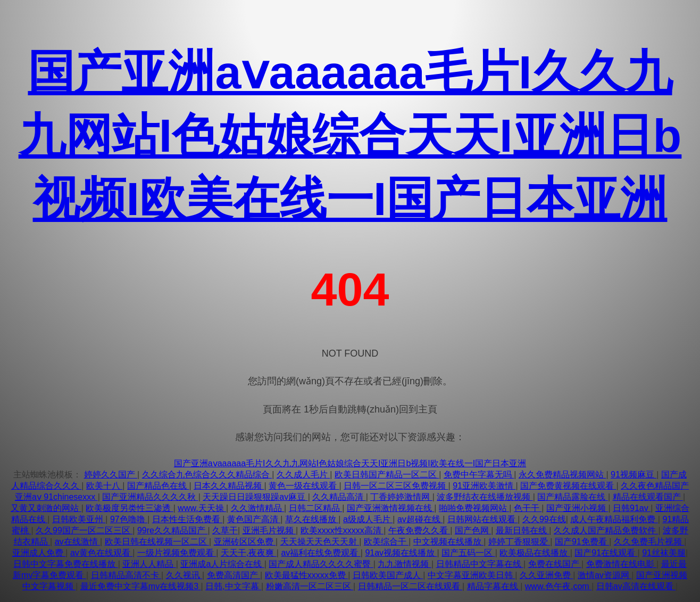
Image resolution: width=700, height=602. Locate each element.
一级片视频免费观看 (177, 553)
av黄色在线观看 (101, 553)
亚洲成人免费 (39, 553)
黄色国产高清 (254, 519)
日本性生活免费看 (187, 519)
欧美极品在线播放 (535, 553)
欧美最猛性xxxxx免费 (306, 575)
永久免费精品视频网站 (562, 475)
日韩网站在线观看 (482, 519)
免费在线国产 (555, 564)
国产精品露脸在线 (572, 497)
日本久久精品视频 (229, 486)
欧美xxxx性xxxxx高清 (342, 530)
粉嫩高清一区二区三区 (310, 586)
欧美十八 (104, 486)
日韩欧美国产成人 (388, 575)
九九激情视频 (404, 564)
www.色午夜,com (558, 586)
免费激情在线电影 (621, 564)
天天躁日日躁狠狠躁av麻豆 (255, 497)
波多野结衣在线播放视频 (485, 497)
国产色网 (473, 530)
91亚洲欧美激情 (484, 486)
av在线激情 (77, 542)
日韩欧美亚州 (79, 519)
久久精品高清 (339, 497)
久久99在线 (544, 519)
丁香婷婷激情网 (401, 497)
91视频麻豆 (634, 475)
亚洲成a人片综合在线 (222, 564)
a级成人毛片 (368, 519)
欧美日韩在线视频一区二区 (157, 542)
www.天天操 (202, 508)
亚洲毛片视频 (269, 530)
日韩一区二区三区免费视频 (396, 486)
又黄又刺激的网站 (46, 508)
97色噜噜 (129, 519)
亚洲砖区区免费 (245, 542)
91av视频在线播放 (401, 553)
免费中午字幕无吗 (479, 475)
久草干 (225, 530)
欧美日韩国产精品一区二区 (387, 475)
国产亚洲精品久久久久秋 (150, 497)
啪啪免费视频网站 (474, 508)
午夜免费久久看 (419, 530)
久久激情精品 (257, 508)
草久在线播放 (312, 519)
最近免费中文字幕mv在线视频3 (141, 586)
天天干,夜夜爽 (249, 553)
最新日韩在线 (522, 530)
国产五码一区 (468, 553)
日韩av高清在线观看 (636, 586)
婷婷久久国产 (111, 475)
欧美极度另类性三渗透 (129, 508)
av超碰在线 (420, 519)
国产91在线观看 (606, 553)
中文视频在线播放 (448, 542)
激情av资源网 (605, 575)
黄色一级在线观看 (304, 486)
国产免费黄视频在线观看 (568, 486)
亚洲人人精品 (149, 564)
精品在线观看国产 (648, 497)
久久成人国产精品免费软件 (606, 530)
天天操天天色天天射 (320, 542)
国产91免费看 (582, 542)
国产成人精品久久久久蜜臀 (321, 564)
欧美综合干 (386, 542)
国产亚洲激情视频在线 (390, 508)
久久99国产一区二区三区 (84, 530)
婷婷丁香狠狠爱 (519, 542)
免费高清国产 (234, 575)
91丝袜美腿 (664, 553)
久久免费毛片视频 (649, 542)
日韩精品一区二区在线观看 (410, 586)
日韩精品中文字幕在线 (480, 564)
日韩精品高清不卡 (126, 575)
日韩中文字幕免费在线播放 (65, 564)
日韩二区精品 (315, 508)
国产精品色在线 (158, 486)
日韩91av (632, 508)
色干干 (528, 508)
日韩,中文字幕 (233, 586)
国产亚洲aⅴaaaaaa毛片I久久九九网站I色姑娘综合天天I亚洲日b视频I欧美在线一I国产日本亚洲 (350, 135)
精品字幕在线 (494, 586)
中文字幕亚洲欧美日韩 (471, 575)
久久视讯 (184, 575)
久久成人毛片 (303, 475)
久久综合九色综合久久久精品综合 (207, 475)
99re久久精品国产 (172, 530)
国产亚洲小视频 (577, 508)
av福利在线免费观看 (320, 553)
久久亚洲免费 (546, 575)
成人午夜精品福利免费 (614, 519)
